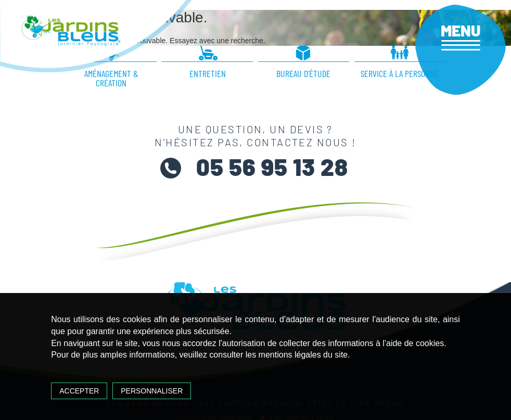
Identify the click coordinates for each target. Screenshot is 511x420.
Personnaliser (152, 391)
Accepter (79, 391)
